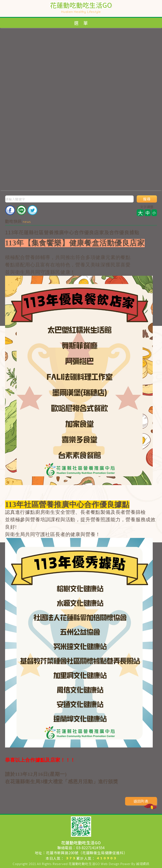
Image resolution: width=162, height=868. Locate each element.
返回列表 (145, 802)
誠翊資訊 (143, 864)
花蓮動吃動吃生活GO (84, 864)
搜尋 (147, 199)
